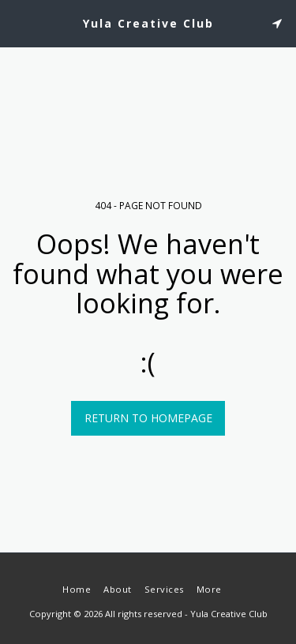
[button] (17, 22)
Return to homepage (148, 418)
